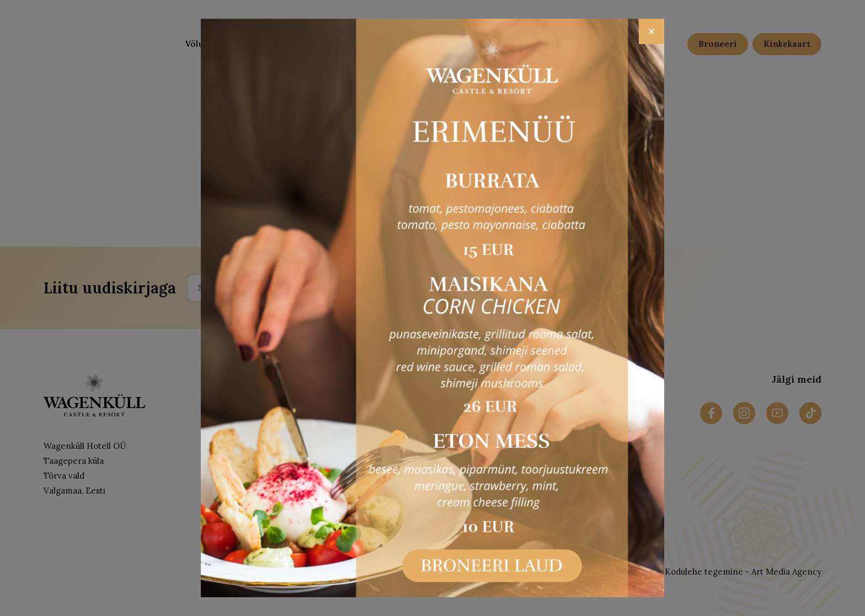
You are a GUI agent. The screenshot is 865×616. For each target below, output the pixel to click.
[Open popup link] (432, 308)
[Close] (652, 31)
